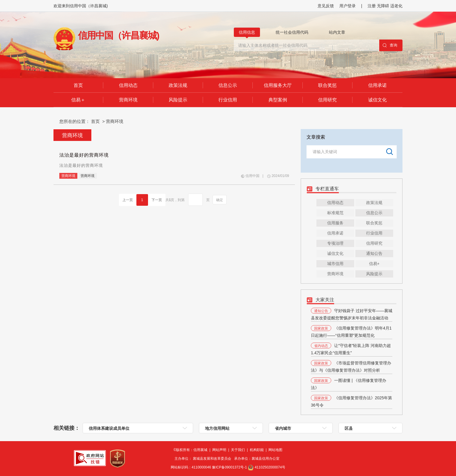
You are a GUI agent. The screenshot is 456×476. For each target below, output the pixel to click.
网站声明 (220, 450)
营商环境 (128, 100)
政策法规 (178, 85)
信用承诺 (377, 85)
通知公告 (374, 253)
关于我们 (238, 450)
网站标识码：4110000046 (209, 467)
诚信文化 (377, 100)
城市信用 (335, 264)
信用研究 (327, 100)
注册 (372, 6)
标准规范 (335, 213)
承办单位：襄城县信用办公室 (258, 459)
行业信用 (228, 100)
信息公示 (228, 85)
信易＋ (78, 100)
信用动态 (128, 85)
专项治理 (335, 243)
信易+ (374, 264)
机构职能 (257, 450)
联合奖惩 (327, 85)
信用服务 (335, 223)
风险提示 (178, 100)
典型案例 (278, 100)
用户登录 (348, 6)
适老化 (396, 6)
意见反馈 (326, 6)
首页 (78, 85)
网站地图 (275, 450)
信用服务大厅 (278, 85)
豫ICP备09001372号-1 (230, 467)
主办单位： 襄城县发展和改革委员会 (204, 459)
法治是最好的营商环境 (84, 155)
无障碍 (383, 6)
